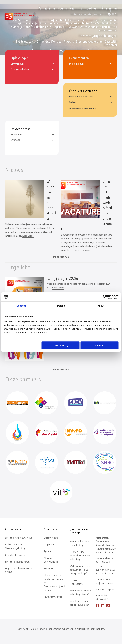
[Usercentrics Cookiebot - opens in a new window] (105, 297)
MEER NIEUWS (61, 370)
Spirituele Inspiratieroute (18, 569)
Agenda (48, 559)
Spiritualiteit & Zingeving (19, 545)
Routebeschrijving (105, 597)
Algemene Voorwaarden (51, 567)
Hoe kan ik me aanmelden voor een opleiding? (80, 563)
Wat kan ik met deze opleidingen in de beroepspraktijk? (80, 577)
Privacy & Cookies (53, 604)
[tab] (32, 64)
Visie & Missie (51, 545)
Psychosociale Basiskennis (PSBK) (19, 578)
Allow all (99, 345)
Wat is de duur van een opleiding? (79, 551)
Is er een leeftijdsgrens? (77, 589)
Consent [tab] (21, 306)
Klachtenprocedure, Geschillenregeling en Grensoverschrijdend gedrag (54, 590)
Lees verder (28, 236)
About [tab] (101, 306)
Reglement (49, 576)
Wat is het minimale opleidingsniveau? (80, 600)
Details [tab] (61, 306)
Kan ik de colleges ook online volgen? (79, 610)
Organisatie (50, 552)
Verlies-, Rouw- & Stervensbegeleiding (15, 554)
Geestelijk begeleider (15, 562)
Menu (112, 14)
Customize (61, 345)
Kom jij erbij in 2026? (62, 278)
